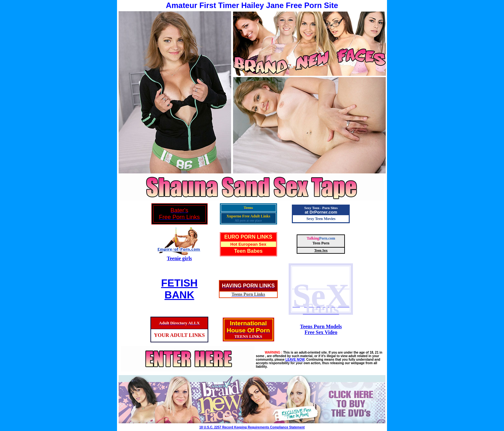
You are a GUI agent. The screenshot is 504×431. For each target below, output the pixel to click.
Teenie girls (179, 258)
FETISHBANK (179, 289)
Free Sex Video (321, 332)
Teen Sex (321, 250)
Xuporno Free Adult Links (248, 216)
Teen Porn (321, 243)
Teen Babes (248, 251)
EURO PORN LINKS (248, 237)
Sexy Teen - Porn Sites (321, 208)
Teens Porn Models (321, 326)
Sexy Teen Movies (321, 219)
